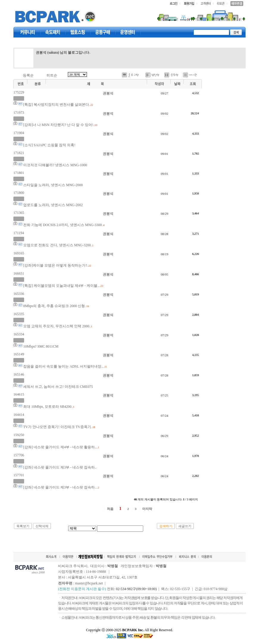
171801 (19, 173)
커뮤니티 (28, 32)
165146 (19, 374)
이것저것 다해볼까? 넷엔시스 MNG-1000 (55, 165)
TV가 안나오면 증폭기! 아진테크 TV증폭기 (57, 427)
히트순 (52, 75)
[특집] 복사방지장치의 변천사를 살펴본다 (56, 105)
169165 (19, 253)
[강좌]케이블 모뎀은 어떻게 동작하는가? (55, 265)
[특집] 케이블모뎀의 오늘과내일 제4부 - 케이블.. (61, 286)
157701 (19, 475)
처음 (110, 509)
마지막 (147, 509)
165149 (19, 354)
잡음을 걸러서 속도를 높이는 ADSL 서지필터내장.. (63, 366)
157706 (19, 455)
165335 (19, 314)
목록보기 (23, 526)
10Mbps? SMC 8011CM (41, 346)
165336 (19, 294)
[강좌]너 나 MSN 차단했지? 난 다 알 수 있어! (58, 125)
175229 (19, 92)
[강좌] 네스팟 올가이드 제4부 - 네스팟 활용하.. (60, 447)
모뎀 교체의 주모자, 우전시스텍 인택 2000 (56, 326)
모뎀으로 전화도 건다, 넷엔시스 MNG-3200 (57, 245)
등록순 (28, 75)
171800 (19, 193)
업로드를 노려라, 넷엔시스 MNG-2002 (53, 205)
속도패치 (53, 32)
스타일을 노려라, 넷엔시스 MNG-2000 (53, 185)
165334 (19, 334)
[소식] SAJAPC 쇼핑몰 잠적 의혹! (49, 145)
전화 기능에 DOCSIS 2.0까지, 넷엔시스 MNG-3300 (63, 225)
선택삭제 (42, 526)
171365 (19, 213)
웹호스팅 (78, 32)
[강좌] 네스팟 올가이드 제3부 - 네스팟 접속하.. (60, 467)
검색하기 (166, 526)
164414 (19, 415)
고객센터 (128, 32)
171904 (19, 133)
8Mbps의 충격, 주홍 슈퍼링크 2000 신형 (54, 306)
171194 (19, 233)
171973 (19, 113)
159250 (19, 435)
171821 (19, 153)
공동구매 (103, 32)
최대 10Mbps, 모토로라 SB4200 (47, 407)
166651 (19, 273)
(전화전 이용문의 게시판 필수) (82, 589)
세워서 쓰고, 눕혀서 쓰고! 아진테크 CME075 (58, 387)
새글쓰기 (185, 526)
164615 (19, 394)
